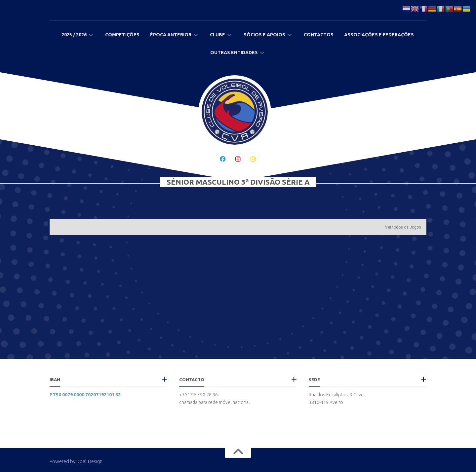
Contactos (319, 35)
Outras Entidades (234, 53)
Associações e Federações (379, 35)
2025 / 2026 (74, 35)
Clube (218, 35)
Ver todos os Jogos (403, 227)
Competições (122, 35)
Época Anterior (171, 35)
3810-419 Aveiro (326, 402)
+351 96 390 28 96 (198, 395)
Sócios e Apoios (264, 35)
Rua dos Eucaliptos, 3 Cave (336, 395)
